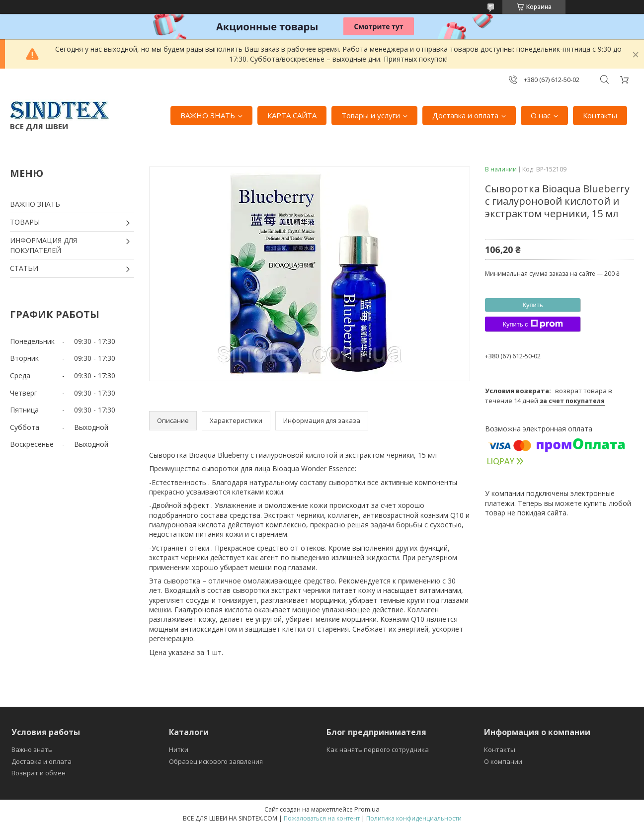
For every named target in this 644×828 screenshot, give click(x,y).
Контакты (600, 115)
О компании (503, 761)
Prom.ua (367, 809)
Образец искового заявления (216, 761)
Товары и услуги (371, 115)
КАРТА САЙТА (292, 115)
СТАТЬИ (24, 268)
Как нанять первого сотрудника (378, 749)
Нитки (179, 749)
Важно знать (32, 749)
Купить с (532, 324)
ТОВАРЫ (25, 222)
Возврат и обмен (39, 773)
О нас (541, 115)
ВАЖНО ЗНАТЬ (208, 115)
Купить (532, 305)
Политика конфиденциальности (414, 818)
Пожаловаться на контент (322, 818)
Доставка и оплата (465, 115)
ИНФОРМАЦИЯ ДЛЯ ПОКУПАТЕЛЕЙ (43, 245)
